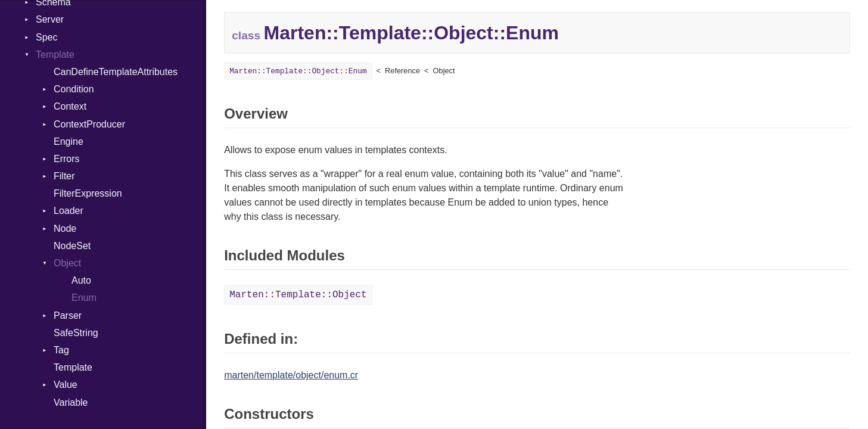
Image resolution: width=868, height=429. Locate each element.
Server (50, 19)
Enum (84, 298)
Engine (69, 142)
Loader (69, 211)
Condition (74, 89)
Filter (64, 176)
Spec (46, 37)
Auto (81, 280)
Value (66, 385)
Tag (61, 350)
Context (70, 106)
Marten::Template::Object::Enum (298, 71)
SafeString (76, 333)
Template (55, 55)
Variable (71, 402)
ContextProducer (89, 124)
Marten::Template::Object (298, 295)
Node (65, 229)
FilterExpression (88, 193)
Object (67, 263)
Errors (67, 159)
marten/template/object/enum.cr (291, 375)
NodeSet (72, 246)
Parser (68, 315)
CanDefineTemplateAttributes (116, 72)
